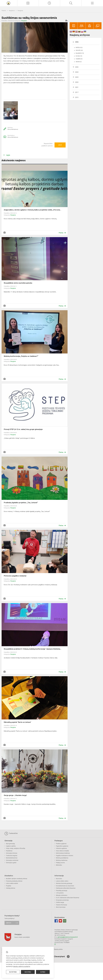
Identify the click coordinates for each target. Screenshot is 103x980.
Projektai (9, 886)
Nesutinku (28, 972)
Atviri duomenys (61, 907)
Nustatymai (13, 972)
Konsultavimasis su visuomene (65, 886)
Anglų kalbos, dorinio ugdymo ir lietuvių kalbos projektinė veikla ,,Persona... (33, 210)
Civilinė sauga (60, 902)
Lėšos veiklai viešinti (12, 883)
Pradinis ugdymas (61, 844)
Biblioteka (59, 865)
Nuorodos (59, 879)
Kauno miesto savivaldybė (22, 937)
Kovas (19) (79, 56)
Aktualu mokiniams (62, 895)
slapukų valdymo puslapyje (22, 966)
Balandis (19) (80, 53)
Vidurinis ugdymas (61, 848)
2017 (77, 92)
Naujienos (12, 11)
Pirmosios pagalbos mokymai (15, 576)
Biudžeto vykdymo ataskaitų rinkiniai (17, 879)
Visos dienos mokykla (62, 851)
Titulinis (4, 11)
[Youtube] (60, 921)
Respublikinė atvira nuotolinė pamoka (18, 283)
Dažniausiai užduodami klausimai (66, 888)
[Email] (65, 921)
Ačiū (60, 145)
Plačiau (61, 233)
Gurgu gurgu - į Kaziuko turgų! (15, 795)
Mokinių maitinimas (62, 860)
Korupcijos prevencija (62, 900)
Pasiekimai (9, 851)
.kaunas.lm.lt (74, 937)
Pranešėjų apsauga (62, 891)
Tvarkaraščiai (11, 834)
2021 (77, 87)
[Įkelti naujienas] (28, 3)
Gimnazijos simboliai (12, 860)
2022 (77, 82)
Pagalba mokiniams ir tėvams (65, 856)
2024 (77, 72)
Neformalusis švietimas (63, 853)
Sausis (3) (79, 62)
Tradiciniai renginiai (12, 856)
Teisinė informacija (61, 905)
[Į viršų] (68, 957)
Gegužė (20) (79, 50)
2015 (77, 97)
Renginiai (20, 11)
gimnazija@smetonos (64, 937)
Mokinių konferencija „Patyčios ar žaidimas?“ (21, 356)
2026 (77, 42)
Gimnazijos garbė (11, 863)
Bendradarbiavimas (12, 858)
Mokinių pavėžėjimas (62, 858)
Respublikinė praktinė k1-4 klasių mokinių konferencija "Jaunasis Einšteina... (33, 649)
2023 (77, 77)
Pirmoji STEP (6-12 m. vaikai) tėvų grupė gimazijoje (23, 429)
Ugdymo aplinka (11, 846)
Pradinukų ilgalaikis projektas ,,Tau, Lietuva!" (21, 503)
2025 (77, 67)
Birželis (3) (79, 48)
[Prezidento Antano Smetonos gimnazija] (9, 3)
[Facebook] (56, 921)
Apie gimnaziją (10, 844)
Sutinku (43, 972)
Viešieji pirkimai (11, 888)
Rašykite (9, 923)
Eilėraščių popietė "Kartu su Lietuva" (17, 722)
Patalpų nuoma (60, 863)
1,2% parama (60, 893)
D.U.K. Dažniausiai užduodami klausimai (68, 898)
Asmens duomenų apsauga (64, 883)
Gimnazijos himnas (12, 853)
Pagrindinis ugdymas (62, 846)
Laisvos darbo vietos (62, 881)
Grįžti (8, 155)
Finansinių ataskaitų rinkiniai (14, 881)
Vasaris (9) (79, 59)
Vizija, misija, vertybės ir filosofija (16, 848)
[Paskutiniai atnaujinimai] (49, 3)
